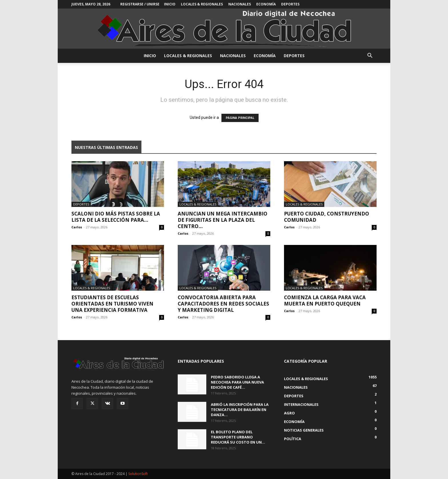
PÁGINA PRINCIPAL (240, 118)
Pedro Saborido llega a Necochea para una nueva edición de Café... (237, 382)
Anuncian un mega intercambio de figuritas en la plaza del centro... (223, 220)
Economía (266, 4)
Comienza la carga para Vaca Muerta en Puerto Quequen (325, 301)
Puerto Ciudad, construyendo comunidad (327, 217)
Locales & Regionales (202, 4)
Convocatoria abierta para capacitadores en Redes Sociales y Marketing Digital (223, 304)
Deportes (290, 4)
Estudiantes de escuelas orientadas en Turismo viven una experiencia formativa (112, 304)
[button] (370, 56)
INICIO (170, 4)
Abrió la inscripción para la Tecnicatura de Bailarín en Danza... (240, 410)
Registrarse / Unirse (140, 4)
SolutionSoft (138, 474)
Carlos (77, 227)
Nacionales (240, 4)
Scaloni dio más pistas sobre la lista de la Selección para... (116, 217)
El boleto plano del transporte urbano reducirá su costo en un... (238, 437)
